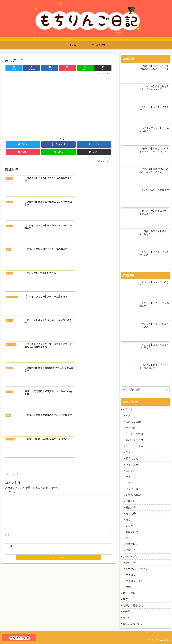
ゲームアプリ (130, 556)
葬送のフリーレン (133, 624)
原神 (128, 587)
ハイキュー (132, 465)
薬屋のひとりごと (136, 532)
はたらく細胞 (133, 422)
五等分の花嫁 (133, 495)
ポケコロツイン (134, 581)
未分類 (127, 612)
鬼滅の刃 (131, 550)
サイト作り (129, 593)
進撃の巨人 (132, 544)
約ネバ (129, 526)
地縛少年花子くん (133, 605)
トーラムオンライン (137, 569)
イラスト (128, 409)
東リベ (129, 520)
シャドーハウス (134, 434)
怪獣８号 (131, 508)
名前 (8, 396)
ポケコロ (131, 575)
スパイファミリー (136, 440)
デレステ (131, 563)
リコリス (131, 483)
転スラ (129, 538)
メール (9, 407)
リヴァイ (128, 599)
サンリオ (131, 428)
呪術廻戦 (131, 501)
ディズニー (132, 452)
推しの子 (131, 514)
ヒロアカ (131, 471)
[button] (167, 390)
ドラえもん (132, 458)
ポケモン (131, 477)
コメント (10, 353)
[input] (145, 390)
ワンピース (132, 489)
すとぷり (131, 416)
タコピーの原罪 (134, 446)
